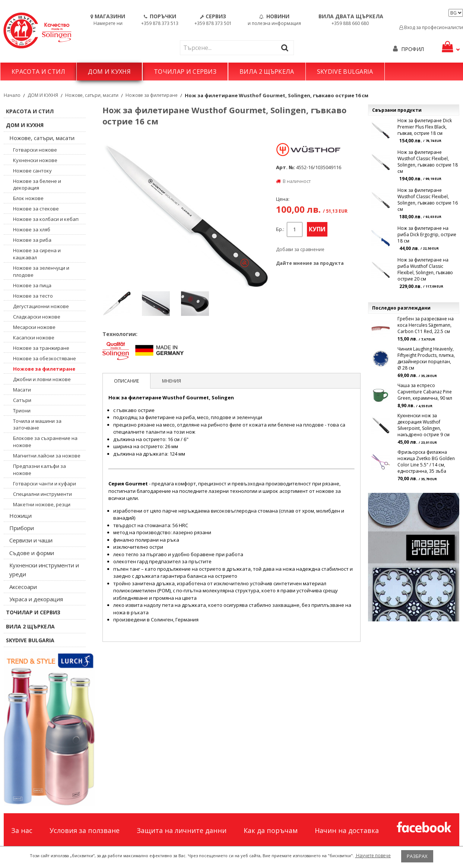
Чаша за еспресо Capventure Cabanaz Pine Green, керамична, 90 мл (425, 392)
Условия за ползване (85, 830)
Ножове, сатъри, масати (92, 95)
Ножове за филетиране (152, 95)
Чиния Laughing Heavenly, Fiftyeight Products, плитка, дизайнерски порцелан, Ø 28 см (426, 358)
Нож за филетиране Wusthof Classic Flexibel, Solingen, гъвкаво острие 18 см (428, 162)
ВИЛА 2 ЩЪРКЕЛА (267, 72)
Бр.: (280, 229)
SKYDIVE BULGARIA (345, 72)
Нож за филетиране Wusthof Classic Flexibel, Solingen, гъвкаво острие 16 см (428, 200)
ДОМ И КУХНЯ (109, 72)
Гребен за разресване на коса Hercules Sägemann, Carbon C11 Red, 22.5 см (426, 325)
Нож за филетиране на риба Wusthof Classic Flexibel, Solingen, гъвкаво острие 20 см (425, 269)
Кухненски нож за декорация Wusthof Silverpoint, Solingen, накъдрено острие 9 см (424, 425)
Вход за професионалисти (431, 27)
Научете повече (373, 856)
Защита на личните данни (182, 830)
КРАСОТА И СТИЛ (38, 72)
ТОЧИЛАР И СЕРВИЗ (185, 72)
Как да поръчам (271, 830)
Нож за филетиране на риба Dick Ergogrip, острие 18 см (427, 235)
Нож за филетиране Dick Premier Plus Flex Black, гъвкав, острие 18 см (425, 127)
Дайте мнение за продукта (310, 263)
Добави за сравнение (300, 249)
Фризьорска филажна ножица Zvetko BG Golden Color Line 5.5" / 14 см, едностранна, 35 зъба (426, 462)
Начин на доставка (347, 830)
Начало (12, 95)
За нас (22, 830)
